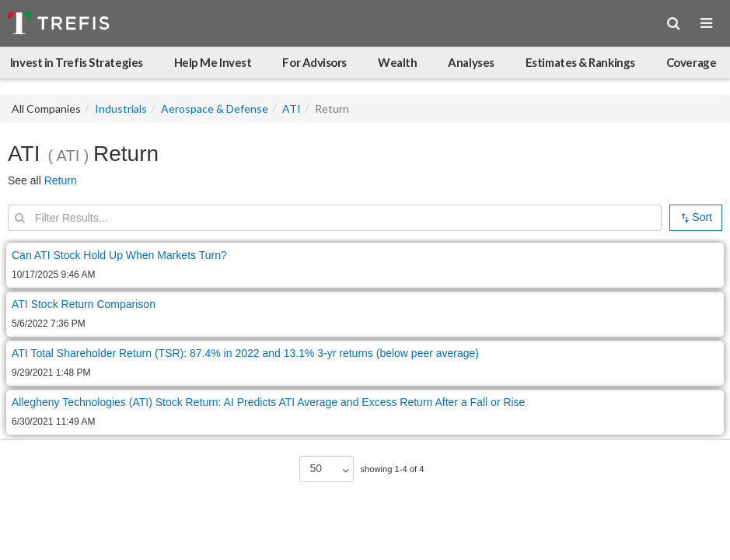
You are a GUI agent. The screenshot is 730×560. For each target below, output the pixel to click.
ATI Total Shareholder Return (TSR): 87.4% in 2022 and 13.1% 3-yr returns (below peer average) (245, 353)
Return (61, 180)
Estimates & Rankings (580, 62)
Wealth (397, 62)
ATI (292, 108)
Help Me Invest (213, 62)
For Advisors (314, 62)
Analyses (471, 62)
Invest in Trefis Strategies (77, 62)
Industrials (121, 108)
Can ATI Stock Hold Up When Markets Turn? (119, 255)
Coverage (691, 62)
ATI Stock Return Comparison (84, 304)
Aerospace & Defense (215, 108)
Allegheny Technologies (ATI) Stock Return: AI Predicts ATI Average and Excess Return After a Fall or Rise (268, 402)
